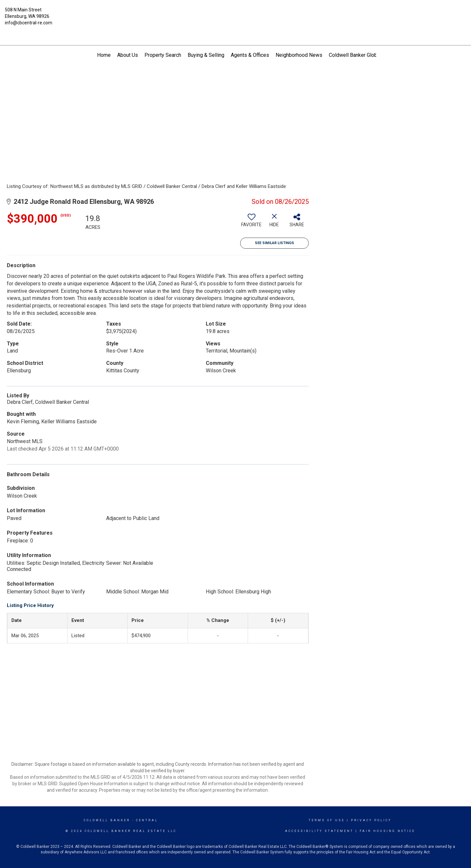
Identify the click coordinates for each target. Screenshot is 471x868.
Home (104, 55)
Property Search (163, 55)
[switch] (252, 223)
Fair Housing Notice (387, 831)
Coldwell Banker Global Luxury (363, 55)
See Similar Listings (274, 243)
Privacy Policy (371, 820)
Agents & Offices (250, 55)
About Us (128, 55)
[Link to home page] (236, 15)
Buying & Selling (206, 55)
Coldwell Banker (107, 820)
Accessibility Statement (319, 831)
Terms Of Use (327, 820)
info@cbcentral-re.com (29, 23)
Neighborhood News (299, 55)
